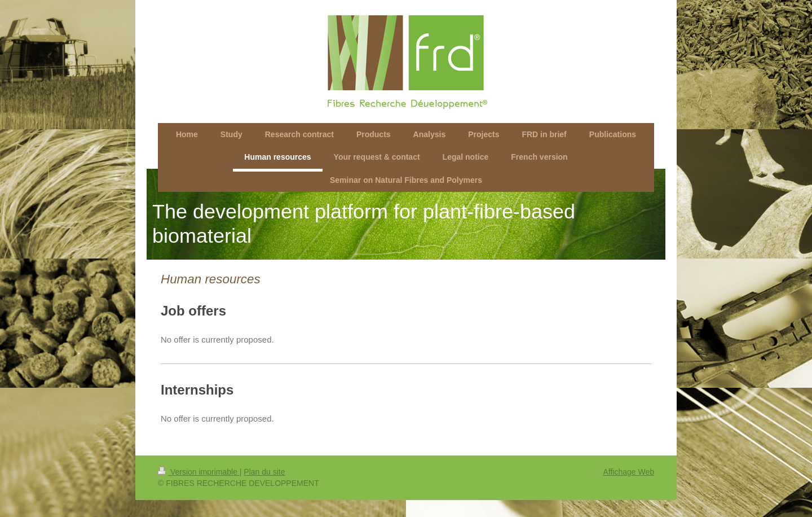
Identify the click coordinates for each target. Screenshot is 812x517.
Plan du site (264, 472)
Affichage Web (628, 472)
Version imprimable (199, 472)
